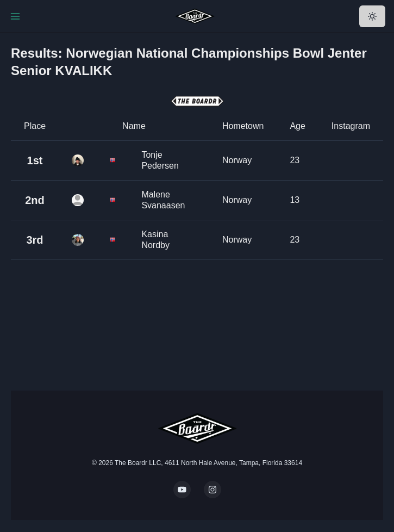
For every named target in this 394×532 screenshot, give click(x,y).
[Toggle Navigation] (15, 16)
